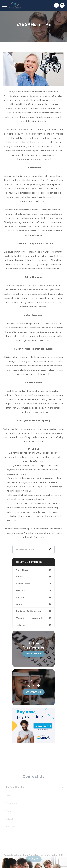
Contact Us (34, 692)
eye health (21, 597)
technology (21, 625)
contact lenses (23, 584)
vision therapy (23, 570)
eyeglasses (21, 590)
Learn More (34, 653)
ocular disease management (29, 618)
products (20, 604)
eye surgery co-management (29, 611)
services (20, 577)
